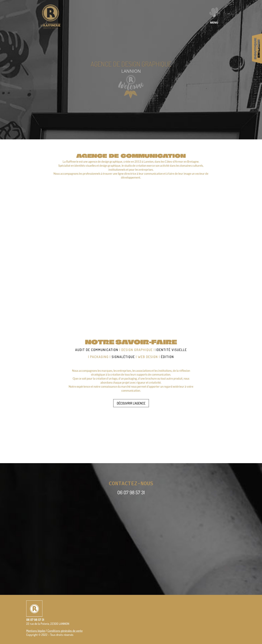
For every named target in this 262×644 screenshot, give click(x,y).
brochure (151, 378)
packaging (99, 357)
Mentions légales (36, 631)
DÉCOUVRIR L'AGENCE (131, 403)
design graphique (137, 350)
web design (148, 357)
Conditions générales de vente (65, 631)
